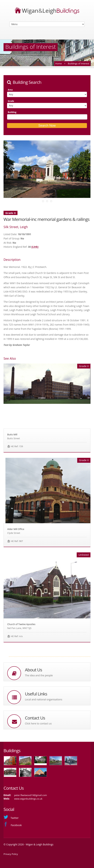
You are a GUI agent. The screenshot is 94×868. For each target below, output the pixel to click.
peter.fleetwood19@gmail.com (30, 795)
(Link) (35, 247)
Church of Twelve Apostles (21, 624)
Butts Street (14, 438)
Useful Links (36, 694)
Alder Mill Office (16, 529)
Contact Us (35, 718)
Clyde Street (14, 533)
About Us (33, 670)
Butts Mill (12, 434)
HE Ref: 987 (17, 541)
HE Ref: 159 (17, 446)
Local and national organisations (44, 699)
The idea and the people (39, 675)
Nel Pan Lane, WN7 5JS (19, 628)
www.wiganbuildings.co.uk (28, 799)
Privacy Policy (11, 854)
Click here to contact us (38, 723)
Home (59, 63)
